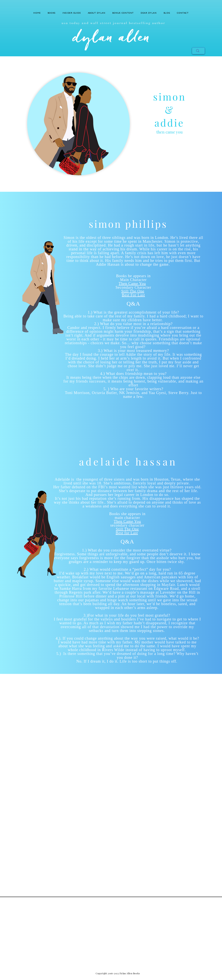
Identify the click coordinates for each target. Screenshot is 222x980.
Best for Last (127, 533)
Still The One (133, 291)
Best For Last (133, 295)
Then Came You (132, 284)
